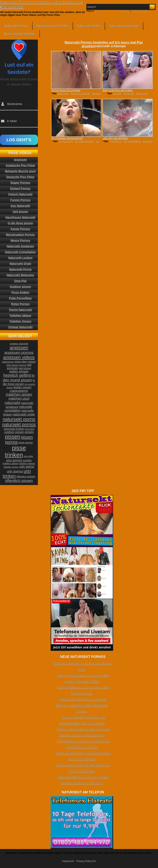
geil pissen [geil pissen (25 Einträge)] (25, 368)
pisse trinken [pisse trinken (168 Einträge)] (16, 451)
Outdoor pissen (20, 287)
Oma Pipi (20, 281)
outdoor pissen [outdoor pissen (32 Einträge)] (14, 432)
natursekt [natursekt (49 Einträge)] (12, 403)
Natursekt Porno (20, 269)
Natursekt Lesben (20, 258)
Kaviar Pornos (20, 229)
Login (97, 11)
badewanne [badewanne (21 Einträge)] (8, 362)
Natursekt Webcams (20, 275)
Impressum (68, 861)
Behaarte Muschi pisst (20, 171)
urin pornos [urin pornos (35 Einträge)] (15, 471)
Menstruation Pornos (20, 235)
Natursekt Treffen (89, 26)
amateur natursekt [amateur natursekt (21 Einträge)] (19, 344)
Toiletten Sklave (20, 316)
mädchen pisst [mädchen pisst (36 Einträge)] (19, 399)
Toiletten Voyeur (20, 321)
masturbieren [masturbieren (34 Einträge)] (19, 391)
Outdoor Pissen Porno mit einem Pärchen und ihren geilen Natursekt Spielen (82, 705)
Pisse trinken (20, 292)
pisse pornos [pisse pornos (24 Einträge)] (26, 443)
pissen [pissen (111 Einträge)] (13, 437)
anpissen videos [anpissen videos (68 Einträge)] (19, 357)
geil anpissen (116, 141)
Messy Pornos (20, 240)
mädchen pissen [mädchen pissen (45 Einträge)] (19, 395)
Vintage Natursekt (20, 327)
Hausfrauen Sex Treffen (53, 26)
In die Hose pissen (20, 223)
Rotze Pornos (20, 304)
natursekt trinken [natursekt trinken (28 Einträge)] (14, 429)
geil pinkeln (129, 93)
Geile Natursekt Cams (124, 26)
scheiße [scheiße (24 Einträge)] (27, 460)
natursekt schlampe (80, 93)
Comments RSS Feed (141, 11)
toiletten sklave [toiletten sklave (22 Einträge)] (10, 463)
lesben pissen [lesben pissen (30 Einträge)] (22, 387)
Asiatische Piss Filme (20, 165)
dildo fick (117, 93)
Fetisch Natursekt (20, 194)
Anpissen (20, 160)
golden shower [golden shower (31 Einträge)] (19, 371)
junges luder (142, 93)
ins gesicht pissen (133, 141)
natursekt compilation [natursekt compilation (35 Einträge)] (18, 409)
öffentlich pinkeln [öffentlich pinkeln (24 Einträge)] (26, 477)
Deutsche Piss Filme (20, 177)
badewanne (63, 93)
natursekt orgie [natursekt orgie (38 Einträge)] (24, 414)
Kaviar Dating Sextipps (20, 34)
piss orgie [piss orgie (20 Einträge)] (28, 456)
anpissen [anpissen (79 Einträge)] (19, 348)
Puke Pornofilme (20, 298)
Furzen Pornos (20, 200)
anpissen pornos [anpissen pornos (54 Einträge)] (19, 353)
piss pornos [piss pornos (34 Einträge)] (14, 460)
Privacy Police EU (86, 861)
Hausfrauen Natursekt (20, 217)
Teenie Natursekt (20, 310)
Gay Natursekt (20, 206)
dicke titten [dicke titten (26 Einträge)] (21, 362)
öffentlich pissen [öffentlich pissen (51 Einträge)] (19, 481)
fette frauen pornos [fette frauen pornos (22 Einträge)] (16, 365)
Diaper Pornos (20, 183)
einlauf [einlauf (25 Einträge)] (32, 362)
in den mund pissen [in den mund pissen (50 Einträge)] (19, 378)
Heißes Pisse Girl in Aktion (66, 90)
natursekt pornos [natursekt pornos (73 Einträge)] (19, 425)
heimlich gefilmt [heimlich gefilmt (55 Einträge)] (17, 375)
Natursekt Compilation (20, 252)
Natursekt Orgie (20, 264)
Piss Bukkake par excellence (67, 138)
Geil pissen (20, 212)
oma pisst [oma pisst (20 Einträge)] (30, 429)
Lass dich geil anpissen (115, 138)
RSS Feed (126, 11)
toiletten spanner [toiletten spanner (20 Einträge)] (27, 463)
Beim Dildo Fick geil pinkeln (118, 90)
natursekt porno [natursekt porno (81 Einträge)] (19, 419)
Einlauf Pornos (20, 188)
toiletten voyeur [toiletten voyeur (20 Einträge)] (11, 467)
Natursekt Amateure (20, 246)
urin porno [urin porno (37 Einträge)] (27, 467)
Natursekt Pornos (16, 26)
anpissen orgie (66, 141)
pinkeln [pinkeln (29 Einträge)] (29, 432)
